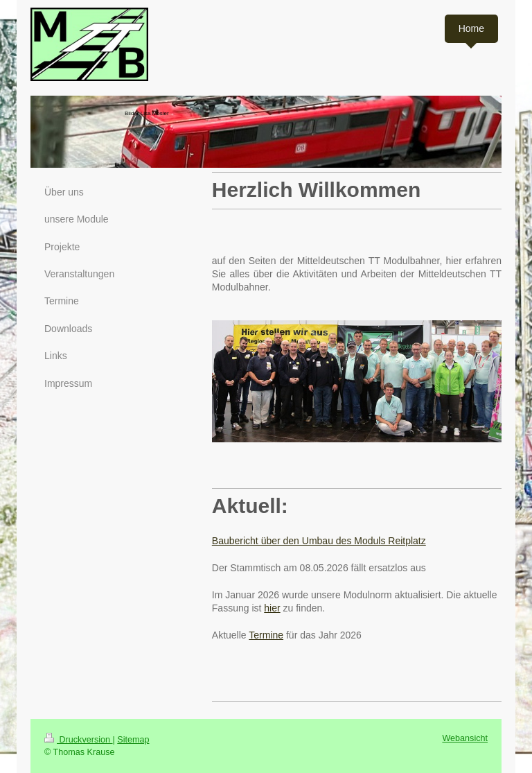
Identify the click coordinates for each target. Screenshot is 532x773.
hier (272, 608)
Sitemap (133, 740)
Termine (266, 635)
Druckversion (78, 740)
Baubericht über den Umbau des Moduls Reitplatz (319, 541)
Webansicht (465, 738)
